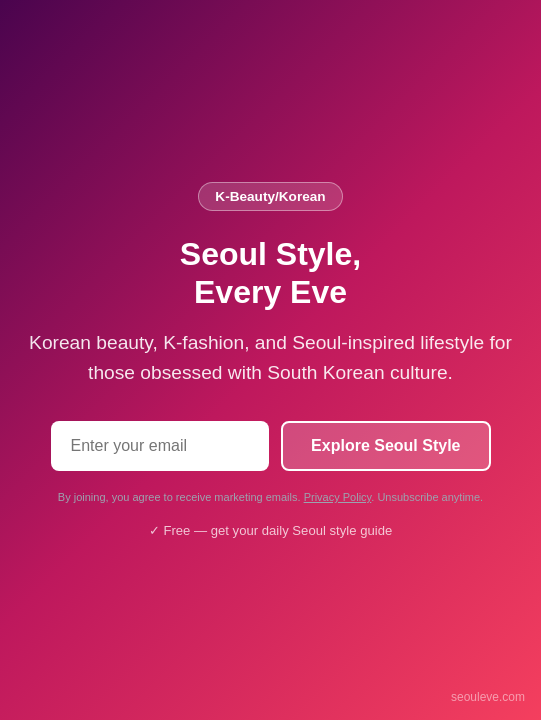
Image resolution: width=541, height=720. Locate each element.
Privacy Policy (338, 497)
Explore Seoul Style (385, 445)
